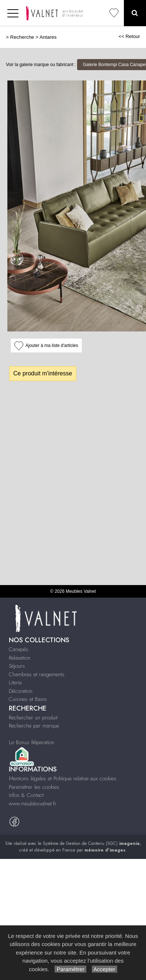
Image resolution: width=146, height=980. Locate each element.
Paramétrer (70, 969)
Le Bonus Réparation (32, 742)
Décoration (21, 691)
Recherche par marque (34, 726)
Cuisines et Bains (28, 699)
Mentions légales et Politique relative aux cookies (63, 778)
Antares (48, 37)
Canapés (19, 649)
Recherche (22, 37)
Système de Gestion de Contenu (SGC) (91, 843)
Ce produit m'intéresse (43, 373)
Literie (15, 682)
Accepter (105, 969)
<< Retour (129, 36)
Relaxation (20, 658)
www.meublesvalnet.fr (33, 804)
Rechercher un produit (33, 718)
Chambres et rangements (37, 674)
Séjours (17, 666)
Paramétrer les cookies (34, 787)
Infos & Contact (26, 795)
